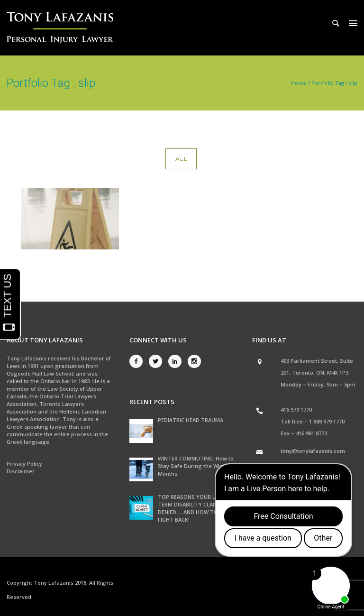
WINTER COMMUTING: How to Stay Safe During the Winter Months (196, 466)
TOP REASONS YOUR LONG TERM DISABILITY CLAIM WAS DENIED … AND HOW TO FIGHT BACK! (195, 508)
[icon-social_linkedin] (177, 361)
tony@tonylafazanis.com (313, 451)
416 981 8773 (311, 433)
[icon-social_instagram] (194, 361)
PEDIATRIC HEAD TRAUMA (191, 420)
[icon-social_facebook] (138, 361)
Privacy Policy (24, 464)
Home (299, 83)
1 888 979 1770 (327, 421)
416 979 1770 (296, 409)
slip (353, 83)
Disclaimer (21, 471)
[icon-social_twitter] (158, 361)
